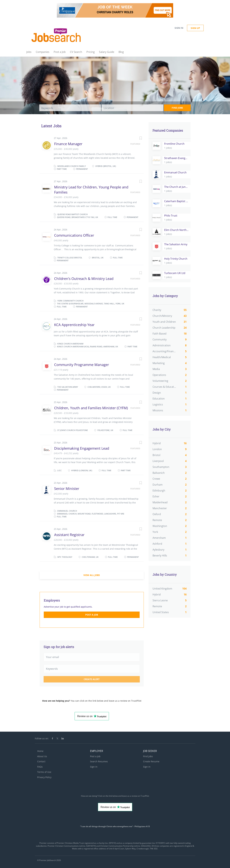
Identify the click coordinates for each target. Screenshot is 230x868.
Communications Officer (74, 235)
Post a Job (92, 615)
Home (40, 751)
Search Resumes (99, 761)
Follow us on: (42, 738)
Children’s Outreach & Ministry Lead (84, 278)
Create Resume (151, 761)
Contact (41, 761)
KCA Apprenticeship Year (74, 325)
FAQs (40, 767)
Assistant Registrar (69, 535)
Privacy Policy (44, 777)
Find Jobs (177, 108)
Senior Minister (67, 488)
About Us (42, 756)
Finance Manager (68, 144)
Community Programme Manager (82, 365)
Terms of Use (44, 772)
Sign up (195, 28)
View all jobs (92, 575)
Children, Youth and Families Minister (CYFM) (91, 408)
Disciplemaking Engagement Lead (82, 448)
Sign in (179, 28)
